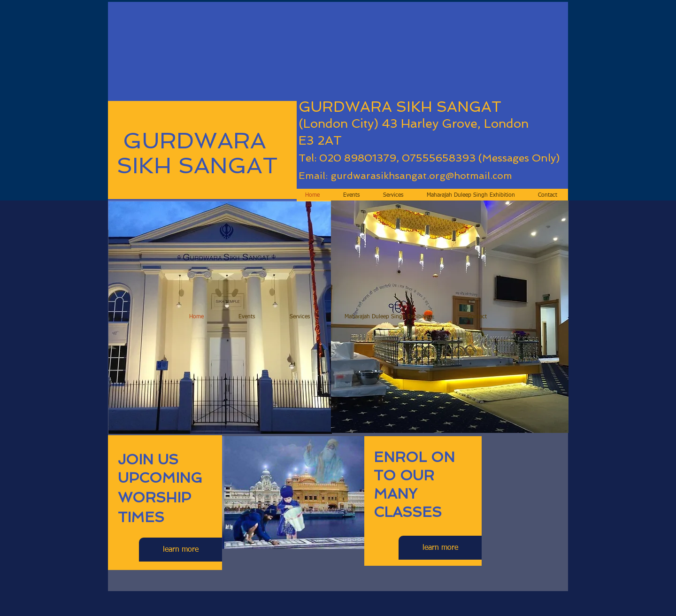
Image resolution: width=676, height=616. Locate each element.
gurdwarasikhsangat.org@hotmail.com (421, 176)
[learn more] (181, 550)
